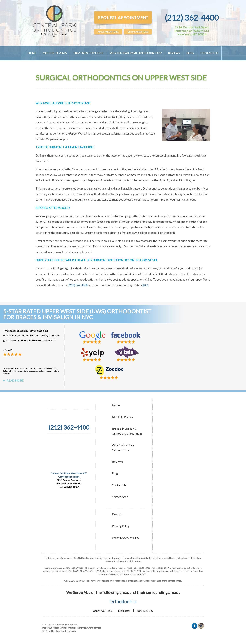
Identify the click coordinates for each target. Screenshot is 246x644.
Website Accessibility (126, 538)
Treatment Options (88, 53)
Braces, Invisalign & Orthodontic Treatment (127, 431)
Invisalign (196, 558)
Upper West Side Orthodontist (58, 628)
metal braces (171, 558)
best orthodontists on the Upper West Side (111, 274)
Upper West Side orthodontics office (163, 581)
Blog (190, 53)
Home (32, 53)
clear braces (184, 558)
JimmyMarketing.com (66, 631)
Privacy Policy (121, 526)
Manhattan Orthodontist (88, 628)
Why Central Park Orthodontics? (136, 53)
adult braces (135, 561)
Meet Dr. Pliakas (55, 53)
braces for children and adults (139, 558)
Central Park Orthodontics (158, 274)
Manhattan (124, 611)
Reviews (174, 53)
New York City (145, 611)
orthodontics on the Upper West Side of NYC (148, 568)
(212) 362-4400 (192, 18)
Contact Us (209, 53)
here (145, 285)
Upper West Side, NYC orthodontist (78, 558)
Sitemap (117, 514)
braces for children (114, 561)
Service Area (120, 497)
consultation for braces (111, 581)
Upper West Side (102, 611)
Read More (15, 381)
